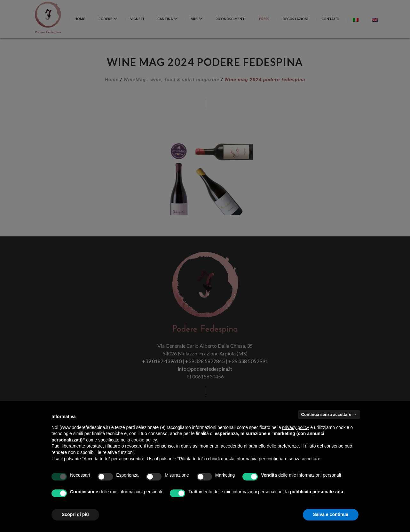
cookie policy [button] (144, 440)
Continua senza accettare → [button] (329, 414)
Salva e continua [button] (331, 514)
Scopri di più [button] (75, 514)
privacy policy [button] (296, 427)
